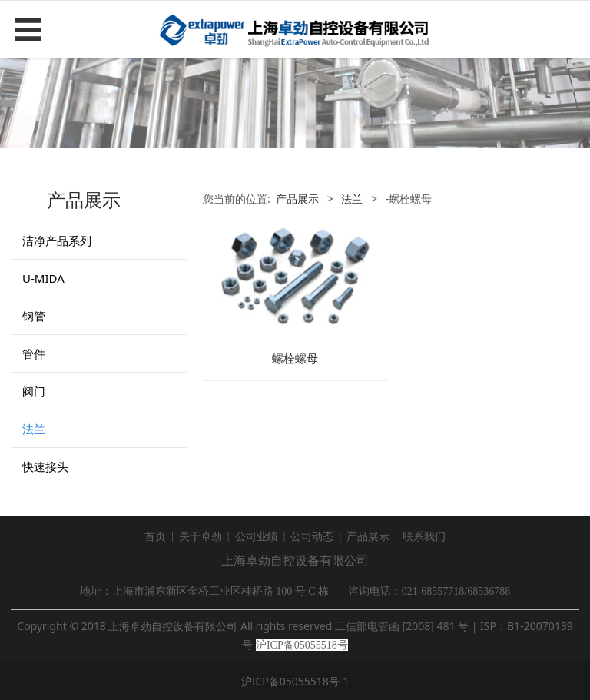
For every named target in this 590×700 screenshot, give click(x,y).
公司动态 (312, 537)
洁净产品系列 (57, 241)
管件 (34, 353)
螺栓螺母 (295, 358)
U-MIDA (43, 278)
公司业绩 (257, 537)
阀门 (34, 391)
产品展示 (297, 199)
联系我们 (424, 537)
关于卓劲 (201, 537)
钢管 (34, 316)
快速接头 (45, 466)
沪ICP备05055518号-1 (295, 681)
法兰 (34, 429)
